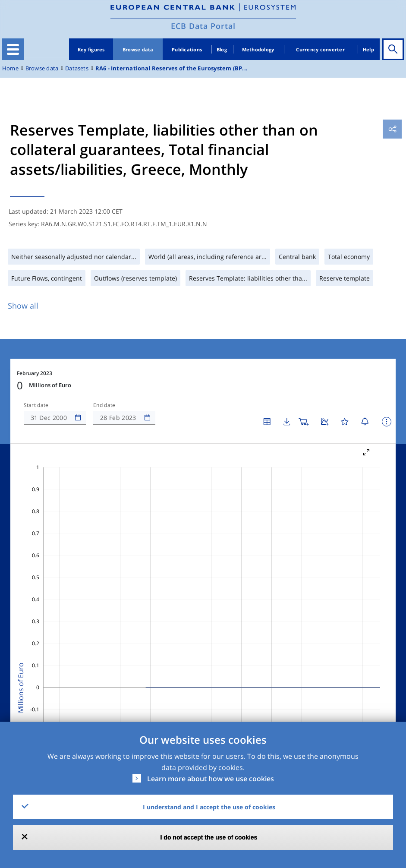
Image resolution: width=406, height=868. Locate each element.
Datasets (77, 68)
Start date (36, 405)
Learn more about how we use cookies (211, 779)
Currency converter (320, 49)
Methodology (258, 49)
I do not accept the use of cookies (209, 837)
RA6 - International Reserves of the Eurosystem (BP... (172, 68)
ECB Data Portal (203, 26)
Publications (187, 49)
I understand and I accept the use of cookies (209, 807)
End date (104, 405)
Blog (222, 49)
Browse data (138, 49)
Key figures (91, 49)
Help (368, 49)
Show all (23, 306)
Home (10, 68)
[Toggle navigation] (13, 49)
